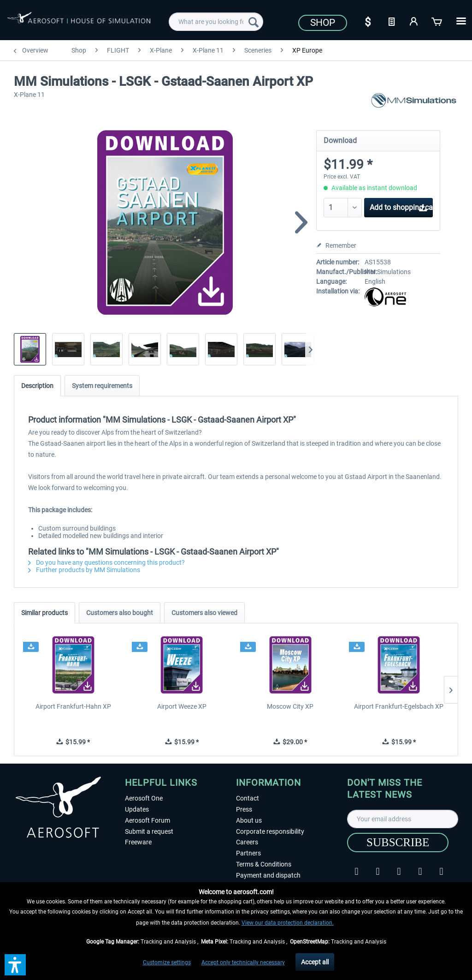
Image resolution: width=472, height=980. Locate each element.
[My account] (414, 21)
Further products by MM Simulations (84, 570)
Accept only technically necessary (243, 962)
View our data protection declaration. (288, 923)
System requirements (102, 386)
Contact (248, 798)
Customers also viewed (204, 613)
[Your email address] (403, 819)
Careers (247, 842)
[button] (15, 965)
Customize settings (167, 962)
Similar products (44, 613)
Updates (137, 809)
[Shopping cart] (437, 21)
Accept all (315, 962)
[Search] (254, 22)
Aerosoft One (144, 798)
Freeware (138, 842)
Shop (323, 23)
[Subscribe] (398, 843)
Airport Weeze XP (182, 706)
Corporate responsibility (270, 831)
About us (249, 820)
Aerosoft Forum (147, 820)
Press (244, 809)
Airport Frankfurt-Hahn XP (73, 706)
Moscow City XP (290, 706)
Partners (248, 853)
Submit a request (149, 831)
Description (37, 386)
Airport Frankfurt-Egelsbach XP (399, 706)
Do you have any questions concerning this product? (106, 562)
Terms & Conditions (264, 864)
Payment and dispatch (268, 875)
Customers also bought (120, 613)
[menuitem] (216, 22)
